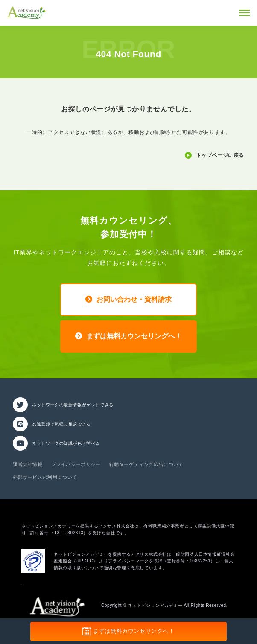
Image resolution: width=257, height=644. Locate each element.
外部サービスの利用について (45, 477)
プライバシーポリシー (76, 464)
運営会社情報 (28, 464)
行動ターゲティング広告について (146, 464)
